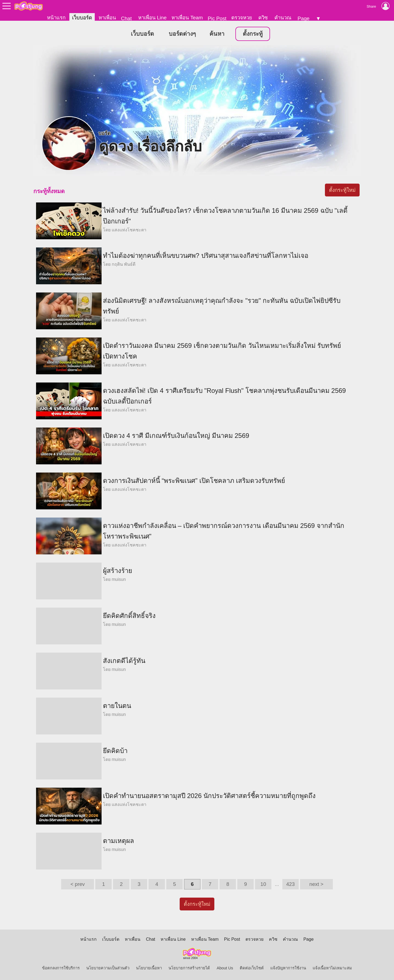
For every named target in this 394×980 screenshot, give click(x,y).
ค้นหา (217, 34)
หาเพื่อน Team (187, 18)
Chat (126, 18)
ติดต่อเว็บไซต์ (252, 968)
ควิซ (263, 18)
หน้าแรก (56, 18)
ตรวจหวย (242, 18)
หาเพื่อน (107, 18)
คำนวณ (283, 18)
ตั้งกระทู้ (253, 34)
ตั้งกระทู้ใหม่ (342, 190)
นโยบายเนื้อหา (149, 968)
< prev (78, 884)
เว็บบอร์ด (82, 18)
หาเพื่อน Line (152, 18)
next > (316, 884)
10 (263, 884)
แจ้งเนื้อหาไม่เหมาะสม (332, 968)
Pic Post (217, 18)
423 (290, 884)
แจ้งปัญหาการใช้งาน (288, 968)
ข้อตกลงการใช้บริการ (61, 968)
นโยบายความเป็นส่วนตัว (108, 968)
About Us (225, 968)
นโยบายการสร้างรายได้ (189, 968)
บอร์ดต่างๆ (182, 34)
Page (304, 18)
